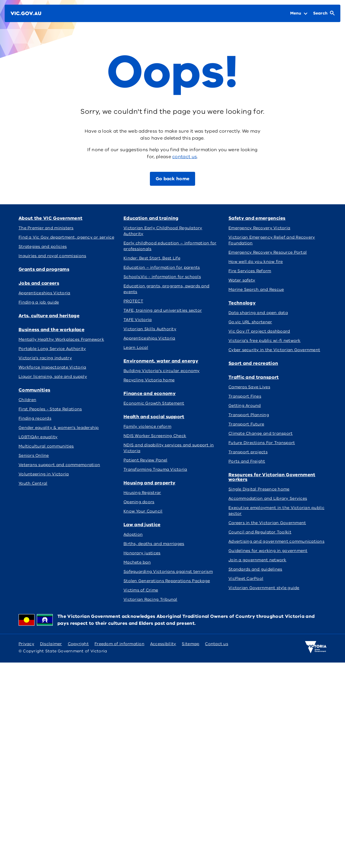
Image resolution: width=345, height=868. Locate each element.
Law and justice (142, 525)
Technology (242, 303)
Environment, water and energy (161, 361)
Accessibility (163, 644)
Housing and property (149, 483)
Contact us (217, 644)
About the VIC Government (50, 218)
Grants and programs (44, 269)
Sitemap (190, 644)
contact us (185, 157)
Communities (34, 390)
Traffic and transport (254, 377)
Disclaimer (51, 644)
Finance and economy (150, 394)
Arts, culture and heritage (49, 316)
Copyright (78, 644)
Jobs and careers (39, 283)
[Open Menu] (299, 13)
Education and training (151, 218)
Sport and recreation (253, 363)
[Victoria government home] (316, 647)
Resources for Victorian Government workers (272, 477)
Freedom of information (119, 644)
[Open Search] (324, 13)
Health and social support (154, 417)
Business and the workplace (51, 330)
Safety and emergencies (257, 218)
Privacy (26, 644)
